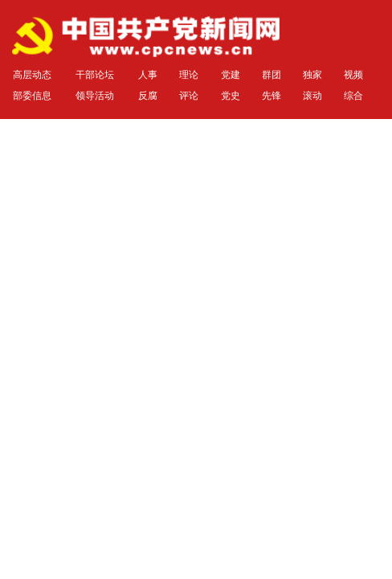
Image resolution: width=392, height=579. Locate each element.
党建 (231, 75)
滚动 (312, 96)
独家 (312, 75)
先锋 (272, 96)
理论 (189, 75)
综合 (353, 96)
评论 (189, 96)
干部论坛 (95, 75)
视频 (353, 75)
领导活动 (95, 96)
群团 (272, 75)
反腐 (148, 96)
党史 (231, 96)
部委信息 (32, 96)
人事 (148, 75)
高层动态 (32, 75)
